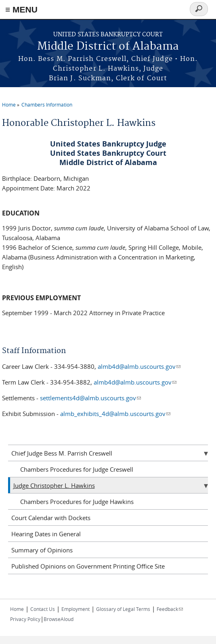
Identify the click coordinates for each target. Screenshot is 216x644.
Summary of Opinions (42, 550)
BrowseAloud (59, 619)
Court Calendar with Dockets (51, 518)
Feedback (170, 609)
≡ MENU (21, 9)
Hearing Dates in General (46, 534)
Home (9, 105)
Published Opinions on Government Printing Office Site (88, 566)
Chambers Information (47, 105)
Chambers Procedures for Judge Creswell (77, 469)
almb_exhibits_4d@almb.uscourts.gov (115, 414)
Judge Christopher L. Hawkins (54, 485)
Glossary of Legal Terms (123, 609)
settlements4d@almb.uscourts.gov (90, 398)
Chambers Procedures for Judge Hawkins (77, 502)
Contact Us (43, 609)
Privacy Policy (25, 619)
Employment (75, 609)
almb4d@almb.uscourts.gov (139, 366)
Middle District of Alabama (108, 47)
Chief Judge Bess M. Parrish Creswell (62, 453)
